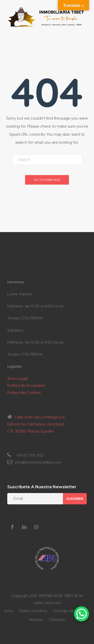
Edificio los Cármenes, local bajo (36, 424)
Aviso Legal (18, 378)
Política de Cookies (24, 392)
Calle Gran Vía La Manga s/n (40, 417)
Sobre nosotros (33, 611)
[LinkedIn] (24, 527)
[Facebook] (12, 527)
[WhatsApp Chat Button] (81, 614)
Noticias (36, 620)
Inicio (9, 611)
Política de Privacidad (26, 385)
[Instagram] (36, 527)
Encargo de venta (69, 611)
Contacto (57, 620)
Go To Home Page (47, 180)
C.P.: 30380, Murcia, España (30, 431)
